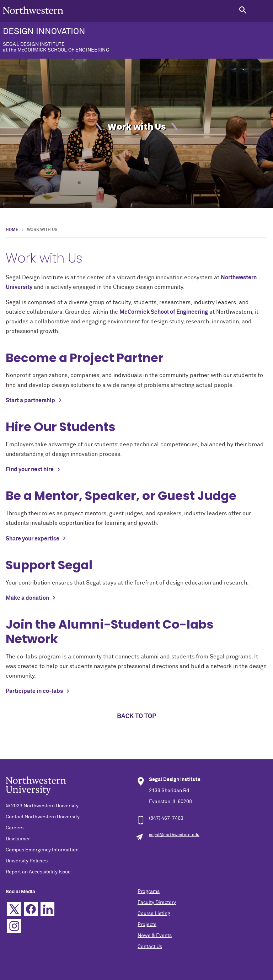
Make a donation (27, 598)
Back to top (136, 716)
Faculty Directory (157, 903)
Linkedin (47, 909)
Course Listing (154, 914)
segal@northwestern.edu (174, 835)
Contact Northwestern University (43, 817)
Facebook (31, 909)
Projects (147, 925)
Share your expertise (33, 539)
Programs (149, 892)
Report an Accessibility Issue (38, 872)
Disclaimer (18, 839)
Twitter (14, 909)
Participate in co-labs (34, 691)
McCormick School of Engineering (164, 312)
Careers (15, 828)
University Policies (27, 861)
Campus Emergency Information (42, 850)
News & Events (155, 936)
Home (12, 230)
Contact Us (150, 947)
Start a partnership (30, 400)
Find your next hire (30, 469)
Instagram (14, 926)
